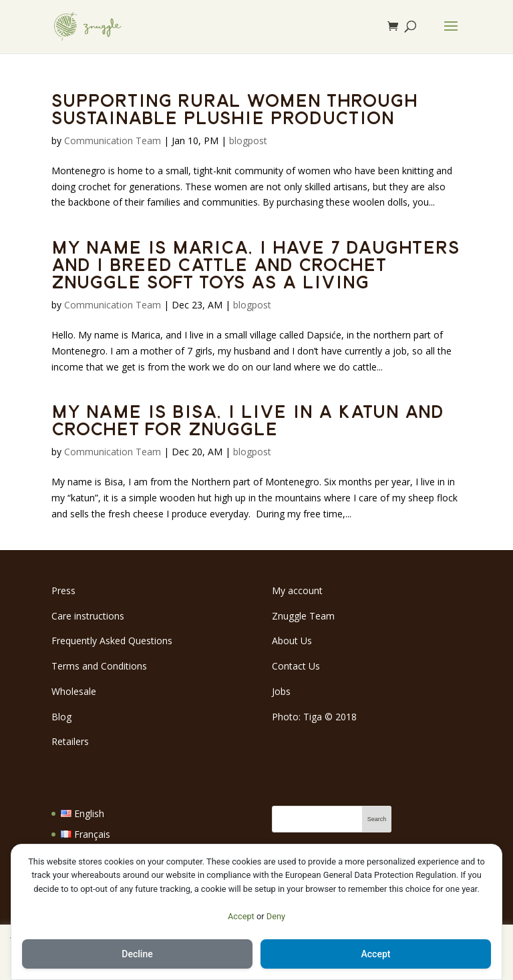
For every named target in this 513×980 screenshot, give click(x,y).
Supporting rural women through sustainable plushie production (234, 108)
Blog (61, 717)
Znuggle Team (303, 616)
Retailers (70, 741)
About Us (292, 641)
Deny (276, 916)
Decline (137, 954)
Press (63, 590)
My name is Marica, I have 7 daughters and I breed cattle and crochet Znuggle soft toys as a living (255, 264)
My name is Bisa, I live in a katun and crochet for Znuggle (247, 420)
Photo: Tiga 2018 (314, 717)
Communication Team (113, 141)
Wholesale (74, 691)
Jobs (281, 691)
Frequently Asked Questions (112, 641)
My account (297, 590)
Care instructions (88, 616)
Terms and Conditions (99, 666)
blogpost (248, 141)
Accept (241, 916)
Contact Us (296, 666)
